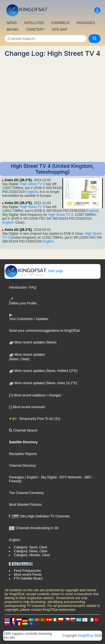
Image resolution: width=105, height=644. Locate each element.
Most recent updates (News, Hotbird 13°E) (43, 371)
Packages (16, 477)
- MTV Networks (69, 477)
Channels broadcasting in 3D (34, 528)
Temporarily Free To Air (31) (35, 419)
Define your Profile (23, 301)
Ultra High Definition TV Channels (39, 516)
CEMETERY (35, 30)
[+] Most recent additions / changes (35, 395)
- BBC (87, 477)
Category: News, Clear (31, 551)
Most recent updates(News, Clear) (27, 357)
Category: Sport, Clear (30, 547)
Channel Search (23, 430)
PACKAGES (86, 23)
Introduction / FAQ (23, 287)
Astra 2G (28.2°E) (18, 180)
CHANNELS (60, 23)
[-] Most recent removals (27, 407)
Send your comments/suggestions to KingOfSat (44, 331)
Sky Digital (10, 184)
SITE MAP (59, 30)
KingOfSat (86, 636)
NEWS (12, 23)
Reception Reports (23, 454)
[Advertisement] (53, 110)
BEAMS (13, 30)
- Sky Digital (47, 477)
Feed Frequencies (27, 571)
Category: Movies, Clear (32, 555)
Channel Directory (22, 466)
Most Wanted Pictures (25, 505)
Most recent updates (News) (33, 342)
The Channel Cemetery (26, 493)
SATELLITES (34, 23)
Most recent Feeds (28, 575)
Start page (34, 271)
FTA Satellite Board (28, 578)
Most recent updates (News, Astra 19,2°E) (43, 383)
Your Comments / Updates (29, 317)
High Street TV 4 (32, 184)
